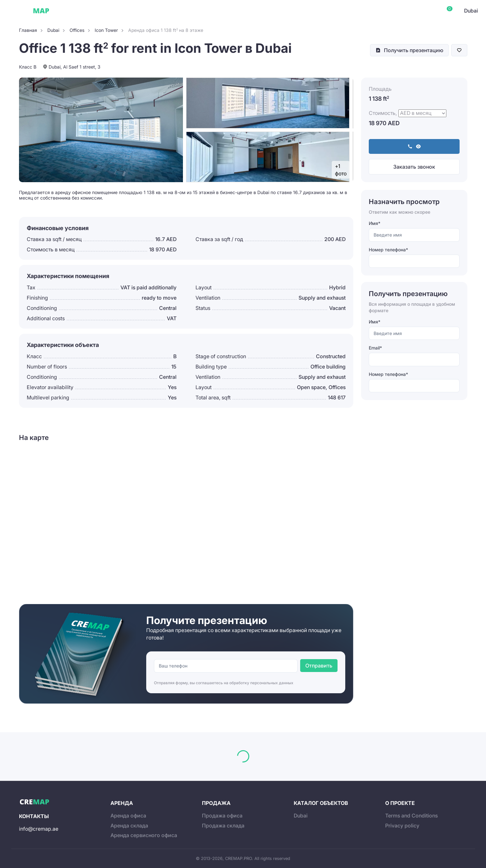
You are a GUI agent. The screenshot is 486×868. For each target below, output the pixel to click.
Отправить (319, 666)
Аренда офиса (128, 816)
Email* (375, 348)
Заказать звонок (414, 167)
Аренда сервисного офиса (144, 835)
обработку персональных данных (261, 683)
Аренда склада (129, 826)
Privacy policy (402, 826)
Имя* (375, 223)
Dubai (67, 11)
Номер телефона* (388, 250)
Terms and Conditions (411, 816)
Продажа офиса (222, 816)
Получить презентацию (414, 50)
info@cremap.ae (39, 829)
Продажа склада (223, 826)
